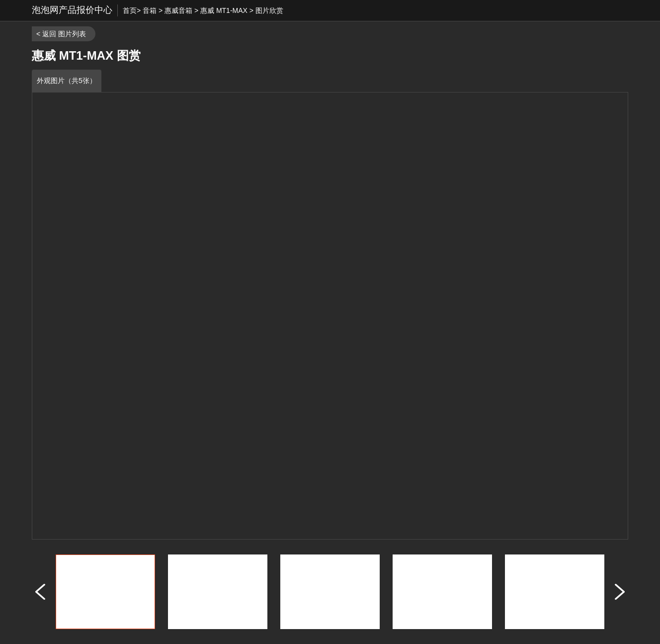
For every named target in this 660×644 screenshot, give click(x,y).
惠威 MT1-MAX (224, 10)
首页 (130, 10)
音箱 (150, 10)
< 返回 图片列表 (61, 34)
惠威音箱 (178, 10)
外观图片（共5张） (67, 81)
